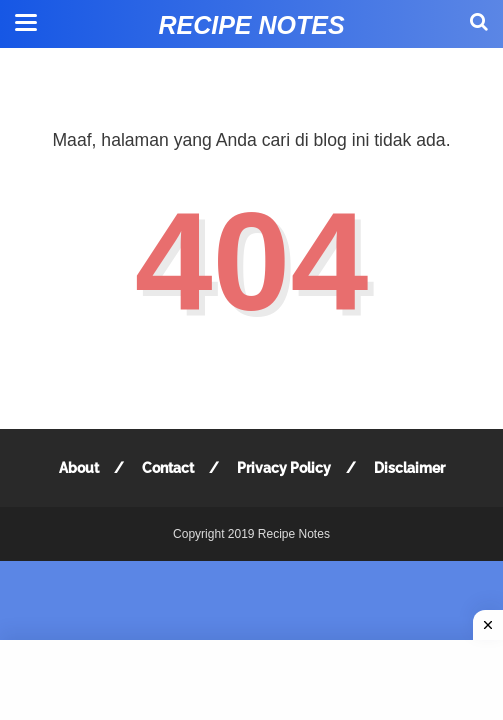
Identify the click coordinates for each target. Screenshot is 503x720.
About (79, 468)
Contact (168, 468)
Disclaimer (409, 468)
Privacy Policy (284, 468)
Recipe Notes (251, 25)
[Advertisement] (251, 680)
